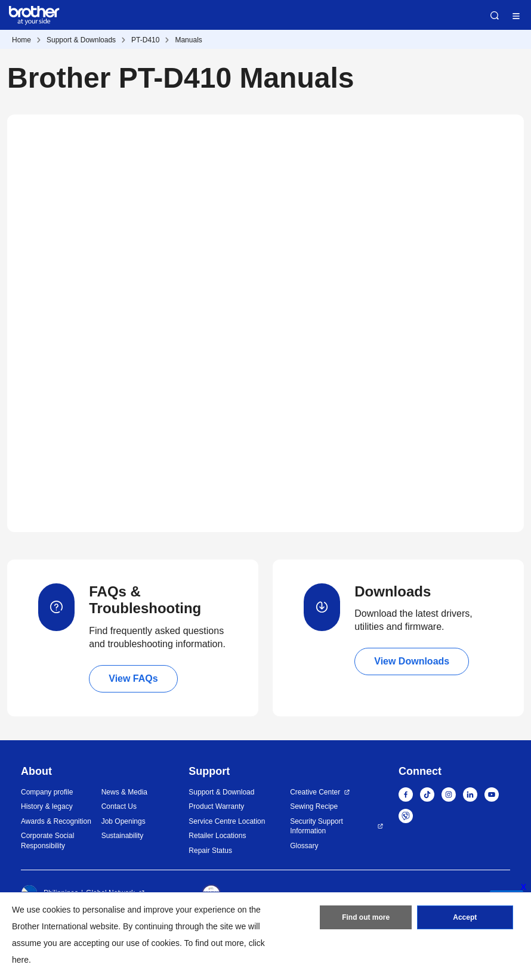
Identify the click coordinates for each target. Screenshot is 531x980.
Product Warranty (216, 806)
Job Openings (124, 821)
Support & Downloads (81, 40)
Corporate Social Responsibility (47, 841)
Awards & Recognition (56, 821)
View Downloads (412, 661)
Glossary (304, 846)
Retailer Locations (217, 836)
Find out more (366, 917)
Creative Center (315, 792)
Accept (465, 917)
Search (495, 16)
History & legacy (47, 806)
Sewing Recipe (314, 806)
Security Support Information (317, 826)
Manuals (188, 40)
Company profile (47, 792)
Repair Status (210, 851)
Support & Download (221, 792)
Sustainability (123, 836)
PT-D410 (145, 40)
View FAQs (133, 678)
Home (21, 40)
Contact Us (119, 806)
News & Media (124, 792)
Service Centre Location (227, 821)
